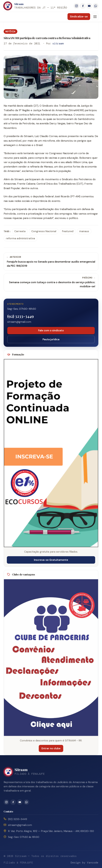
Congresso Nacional (44, 231)
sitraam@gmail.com (19, 322)
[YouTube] (89, 6)
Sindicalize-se (79, 17)
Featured (68, 231)
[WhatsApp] (96, 6)
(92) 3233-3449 (21, 316)
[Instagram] (76, 6)
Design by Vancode (85, 863)
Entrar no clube (51, 748)
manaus (84, 231)
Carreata (20, 231)
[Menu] (95, 17)
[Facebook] (83, 6)
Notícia (10, 31)
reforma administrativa (20, 238)
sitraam (58, 43)
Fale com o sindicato (51, 330)
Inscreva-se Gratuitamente (51, 560)
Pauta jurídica (51, 339)
